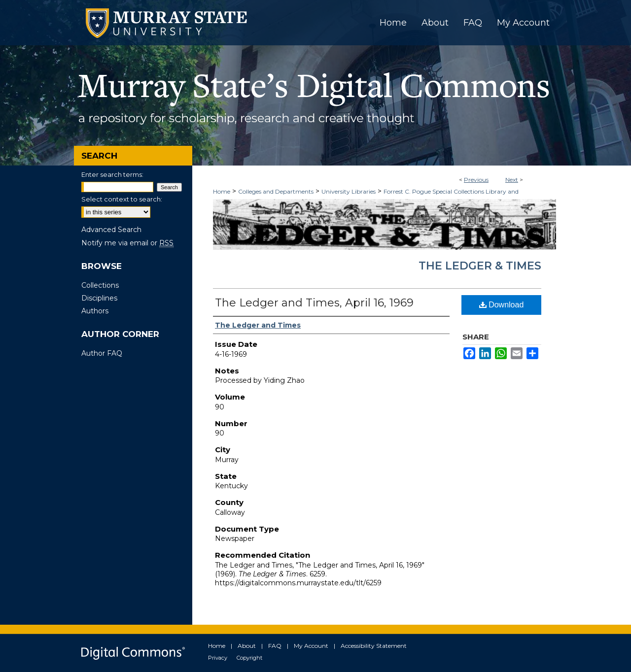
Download (502, 305)
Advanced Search (111, 230)
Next (512, 180)
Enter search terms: (112, 174)
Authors (95, 311)
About (247, 646)
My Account (311, 646)
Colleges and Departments (276, 191)
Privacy (218, 658)
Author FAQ (102, 353)
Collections (100, 285)
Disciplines (99, 298)
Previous (476, 180)
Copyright (249, 658)
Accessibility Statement (374, 646)
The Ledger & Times (480, 266)
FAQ (275, 646)
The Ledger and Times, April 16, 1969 (314, 303)
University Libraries (349, 191)
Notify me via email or (127, 243)
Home (222, 191)
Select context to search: (122, 199)
